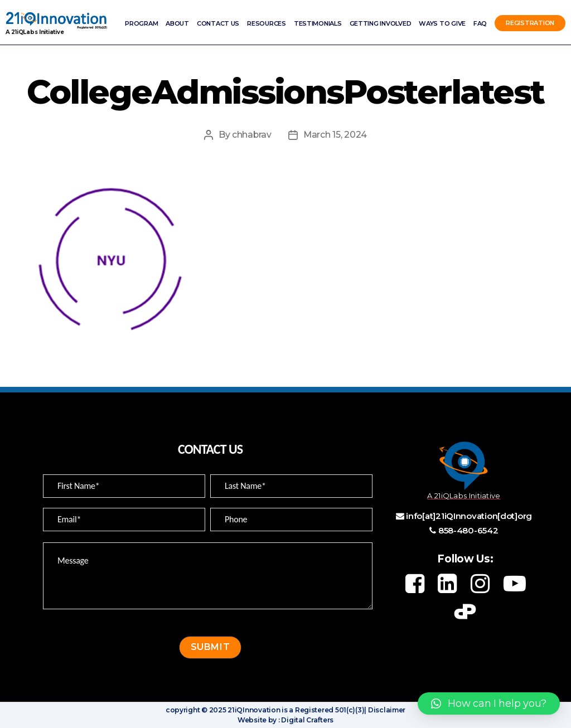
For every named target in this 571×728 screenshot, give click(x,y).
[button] (489, 703)
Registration (530, 23)
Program (141, 23)
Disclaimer (386, 710)
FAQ (480, 23)
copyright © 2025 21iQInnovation (223, 710)
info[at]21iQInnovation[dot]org (469, 516)
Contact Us (218, 23)
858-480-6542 (468, 530)
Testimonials (318, 23)
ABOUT (177, 23)
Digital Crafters (307, 720)
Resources (267, 23)
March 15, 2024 (335, 135)
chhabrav (251, 135)
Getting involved (381, 23)
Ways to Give (442, 23)
